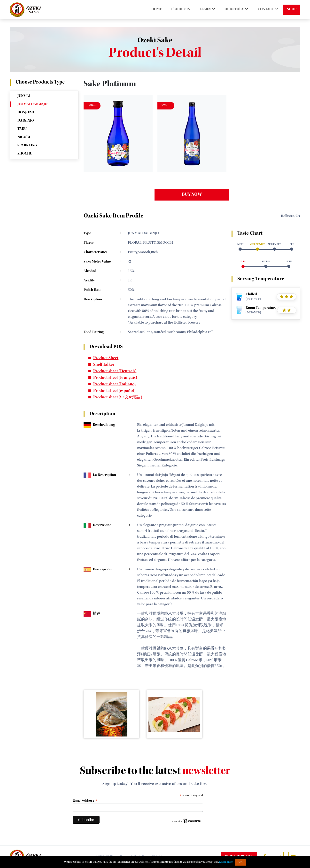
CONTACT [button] (266, 10)
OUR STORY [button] (233, 10)
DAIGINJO (26, 121)
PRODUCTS (177, 10)
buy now (192, 195)
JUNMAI (24, 96)
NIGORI (24, 137)
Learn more (226, 862)
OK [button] (240, 862)
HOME (152, 10)
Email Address (85, 801)
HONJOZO (26, 113)
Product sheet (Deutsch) (115, 372)
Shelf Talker (104, 365)
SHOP (292, 10)
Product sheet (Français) (115, 378)
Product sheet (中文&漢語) (118, 398)
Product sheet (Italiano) (114, 385)
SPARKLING (27, 146)
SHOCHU (25, 154)
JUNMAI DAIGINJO (32, 104)
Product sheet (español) (114, 391)
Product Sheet (106, 358)
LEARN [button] (202, 10)
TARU (22, 129)
